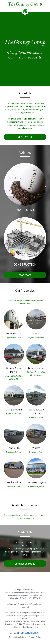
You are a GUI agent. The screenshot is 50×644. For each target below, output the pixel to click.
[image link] (25, 4)
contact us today (25, 564)
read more (25, 275)
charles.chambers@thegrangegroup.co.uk (25, 548)
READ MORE (25, 137)
